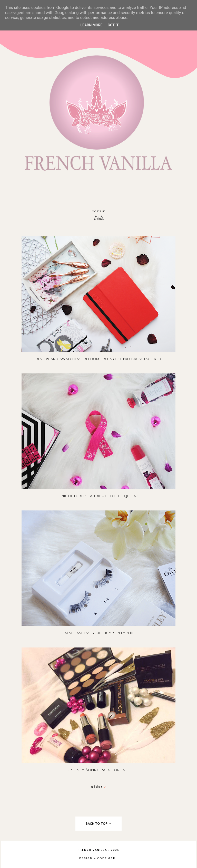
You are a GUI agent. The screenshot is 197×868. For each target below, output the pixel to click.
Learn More (91, 25)
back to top (99, 823)
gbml (113, 858)
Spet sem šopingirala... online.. (98, 770)
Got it (113, 25)
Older (99, 787)
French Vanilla (92, 850)
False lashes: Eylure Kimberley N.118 (99, 633)
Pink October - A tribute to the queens (99, 496)
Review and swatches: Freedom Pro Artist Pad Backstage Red (98, 359)
